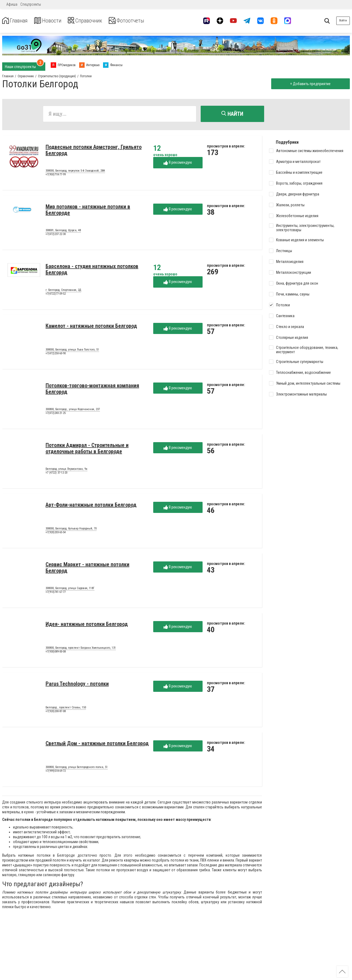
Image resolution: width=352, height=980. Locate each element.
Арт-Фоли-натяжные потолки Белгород (91, 506)
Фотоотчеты (143, 21)
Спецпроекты (31, 4)
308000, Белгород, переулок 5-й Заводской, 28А (75, 172)
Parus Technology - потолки (77, 685)
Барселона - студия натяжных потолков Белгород (92, 271)
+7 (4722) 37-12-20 (56, 474)
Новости (54, 21)
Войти (343, 20)
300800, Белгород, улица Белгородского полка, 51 (77, 769)
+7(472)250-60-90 (56, 355)
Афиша (12, 4)
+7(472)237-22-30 (56, 235)
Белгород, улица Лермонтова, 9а (66, 470)
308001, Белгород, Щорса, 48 (63, 232)
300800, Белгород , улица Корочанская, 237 (73, 411)
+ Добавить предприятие (309, 84)
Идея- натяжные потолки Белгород (87, 625)
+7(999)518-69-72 (56, 772)
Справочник (96, 21)
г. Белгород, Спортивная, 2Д (63, 291)
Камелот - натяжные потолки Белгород (91, 327)
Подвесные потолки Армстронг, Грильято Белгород (94, 151)
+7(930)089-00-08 (56, 653)
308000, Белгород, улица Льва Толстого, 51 (72, 351)
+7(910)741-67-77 (56, 593)
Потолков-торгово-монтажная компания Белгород (92, 390)
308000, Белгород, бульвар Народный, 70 (71, 530)
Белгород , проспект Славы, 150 (66, 709)
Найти (232, 114)
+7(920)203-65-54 (56, 534)
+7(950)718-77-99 (56, 176)
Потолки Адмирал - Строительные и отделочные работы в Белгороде (87, 450)
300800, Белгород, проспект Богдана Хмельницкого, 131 (81, 649)
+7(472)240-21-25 (56, 414)
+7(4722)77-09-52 (56, 295)
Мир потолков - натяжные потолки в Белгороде (88, 211)
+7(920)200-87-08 (56, 713)
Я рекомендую (178, 164)
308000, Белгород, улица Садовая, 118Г (70, 590)
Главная (17, 21)
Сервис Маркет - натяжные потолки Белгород (87, 569)
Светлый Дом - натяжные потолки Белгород (97, 745)
